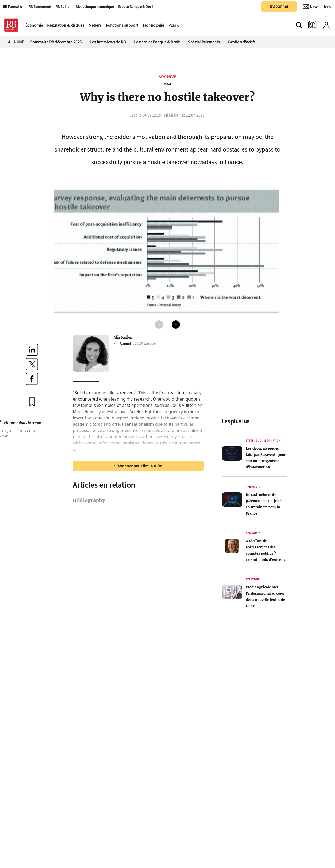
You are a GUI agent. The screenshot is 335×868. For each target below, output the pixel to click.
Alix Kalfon (123, 337)
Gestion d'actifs (242, 42)
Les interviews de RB (108, 42)
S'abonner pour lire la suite (138, 466)
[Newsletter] (317, 7)
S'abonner (279, 6)
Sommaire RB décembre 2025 (56, 42)
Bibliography (89, 500)
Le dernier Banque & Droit (157, 42)
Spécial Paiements (204, 42)
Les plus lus (235, 421)
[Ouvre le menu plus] (179, 25)
